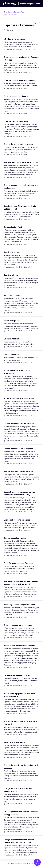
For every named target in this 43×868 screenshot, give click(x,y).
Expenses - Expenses (11, 15)
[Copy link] (39, 23)
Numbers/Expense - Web (16, 12)
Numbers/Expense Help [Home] (30, 4)
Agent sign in (31, 863)
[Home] (10, 4)
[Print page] (35, 23)
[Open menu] (41, 4)
